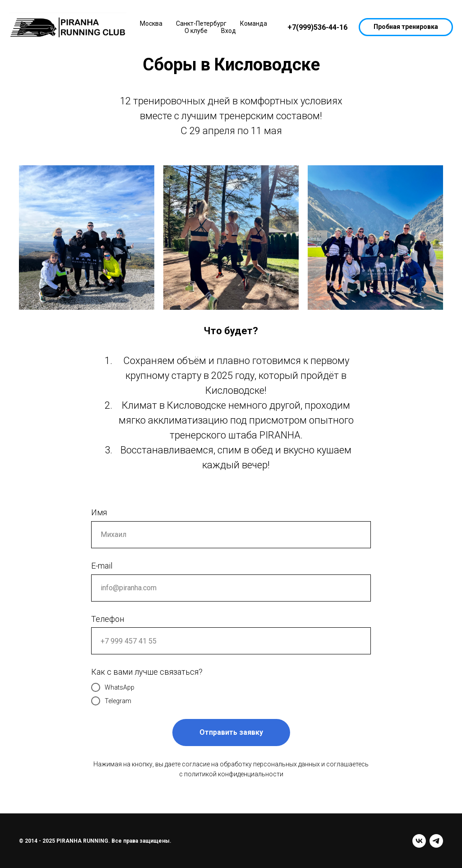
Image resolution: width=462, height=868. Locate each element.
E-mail (102, 566)
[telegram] (436, 841)
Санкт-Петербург (201, 23)
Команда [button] (254, 23)
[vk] (419, 841)
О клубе (196, 31)
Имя (99, 512)
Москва (151, 23)
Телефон (108, 619)
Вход (229, 31)
